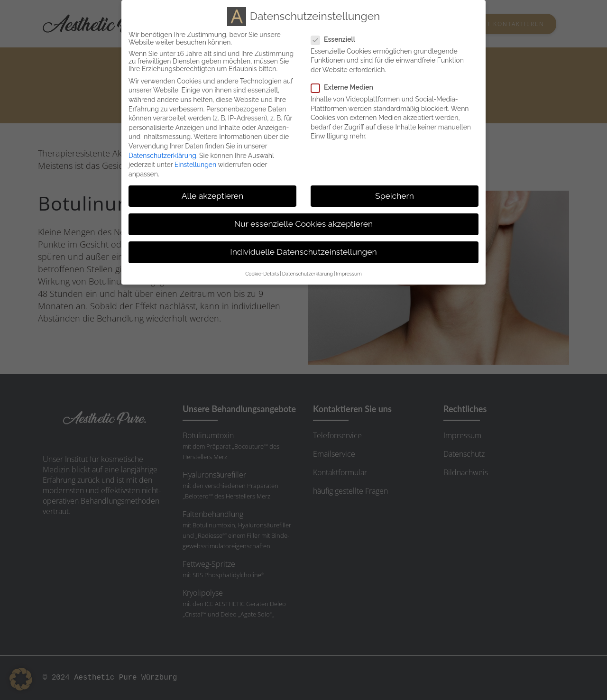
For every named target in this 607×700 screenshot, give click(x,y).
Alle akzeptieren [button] (213, 196)
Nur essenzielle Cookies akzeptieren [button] (303, 224)
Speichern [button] (395, 196)
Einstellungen (195, 165)
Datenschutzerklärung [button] (308, 274)
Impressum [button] (349, 274)
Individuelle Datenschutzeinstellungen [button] (303, 252)
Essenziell (337, 39)
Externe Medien (346, 87)
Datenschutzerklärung (162, 156)
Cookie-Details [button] (262, 274)
